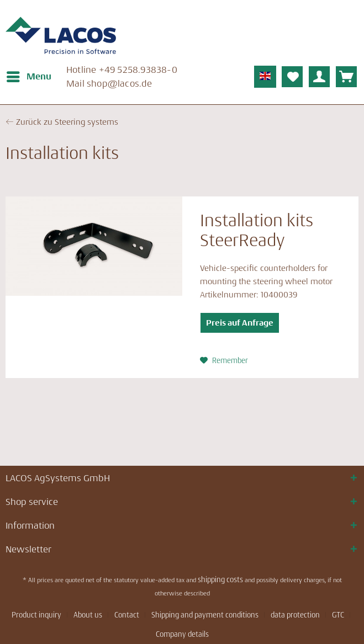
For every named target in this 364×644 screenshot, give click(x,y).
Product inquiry (36, 615)
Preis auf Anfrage (240, 323)
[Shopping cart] (346, 77)
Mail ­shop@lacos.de (109, 83)
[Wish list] (292, 77)
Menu (29, 75)
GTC (338, 615)
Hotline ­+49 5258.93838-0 (122, 70)
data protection (295, 615)
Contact (127, 615)
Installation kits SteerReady (257, 230)
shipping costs (220, 579)
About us (88, 615)
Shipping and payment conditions (205, 615)
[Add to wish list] (224, 360)
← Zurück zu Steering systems (62, 122)
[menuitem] (28, 77)
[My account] (319, 77)
